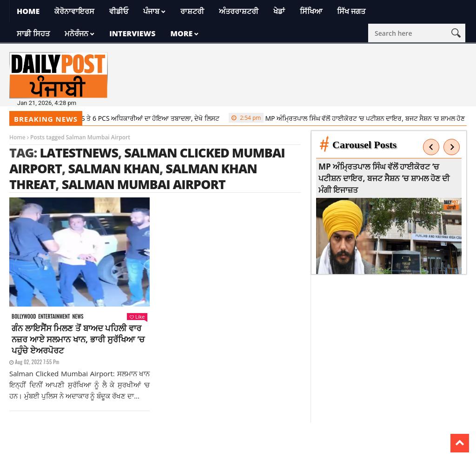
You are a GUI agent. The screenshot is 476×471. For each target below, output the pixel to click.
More (181, 33)
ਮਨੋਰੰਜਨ (76, 33)
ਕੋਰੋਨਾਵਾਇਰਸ (74, 11)
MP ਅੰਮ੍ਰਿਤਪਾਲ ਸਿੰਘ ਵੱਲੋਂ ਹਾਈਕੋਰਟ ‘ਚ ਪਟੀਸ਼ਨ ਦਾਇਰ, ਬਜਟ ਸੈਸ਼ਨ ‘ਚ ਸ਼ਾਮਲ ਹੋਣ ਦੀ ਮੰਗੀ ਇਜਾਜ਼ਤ (385, 178)
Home (28, 11)
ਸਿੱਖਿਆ (311, 11)
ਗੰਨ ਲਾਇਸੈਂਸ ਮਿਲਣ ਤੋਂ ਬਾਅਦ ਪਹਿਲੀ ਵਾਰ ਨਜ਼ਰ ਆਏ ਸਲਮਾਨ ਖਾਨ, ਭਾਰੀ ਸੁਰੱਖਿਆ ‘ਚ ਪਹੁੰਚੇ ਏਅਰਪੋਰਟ (78, 339)
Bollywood (24, 317)
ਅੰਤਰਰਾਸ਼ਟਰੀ (239, 11)
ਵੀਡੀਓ (119, 11)
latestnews (79, 153)
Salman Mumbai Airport (144, 184)
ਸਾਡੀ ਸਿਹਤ (33, 33)
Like (137, 317)
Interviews (132, 33)
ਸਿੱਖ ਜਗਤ (351, 11)
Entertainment (54, 317)
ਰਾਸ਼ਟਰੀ (192, 11)
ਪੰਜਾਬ (151, 11)
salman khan (114, 168)
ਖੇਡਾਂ (279, 11)
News (78, 317)
